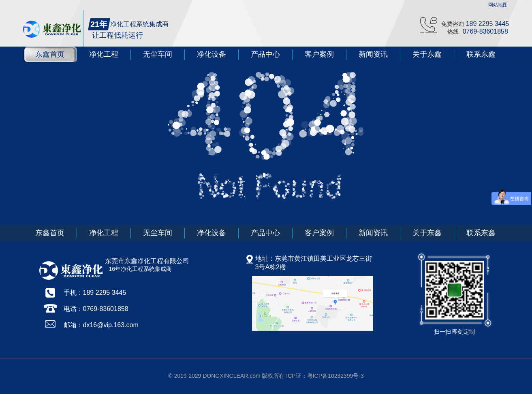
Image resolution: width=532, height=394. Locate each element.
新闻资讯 (373, 54)
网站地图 (498, 5)
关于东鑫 (427, 54)
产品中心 (265, 54)
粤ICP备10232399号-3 (335, 376)
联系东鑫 (481, 54)
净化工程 (104, 54)
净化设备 (212, 54)
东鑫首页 (50, 54)
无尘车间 (158, 54)
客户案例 (319, 54)
